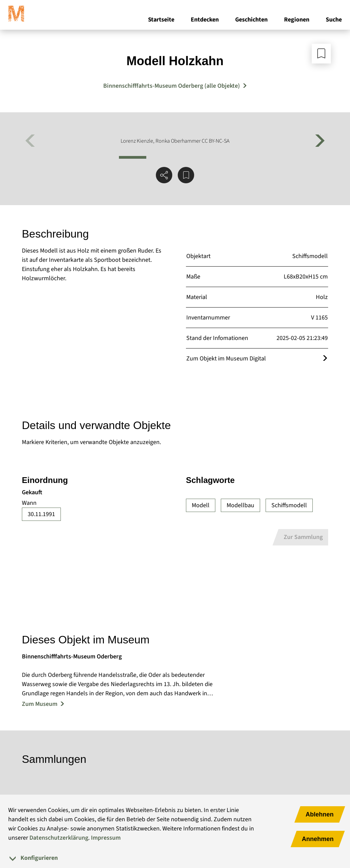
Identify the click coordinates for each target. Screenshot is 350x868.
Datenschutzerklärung (59, 838)
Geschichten (251, 20)
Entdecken (205, 20)
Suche (334, 20)
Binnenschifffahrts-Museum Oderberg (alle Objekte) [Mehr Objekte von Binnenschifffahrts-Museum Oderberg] (172, 86)
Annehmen (318, 839)
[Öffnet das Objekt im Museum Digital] (325, 359)
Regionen (297, 20)
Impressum (106, 838)
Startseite (161, 20)
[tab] (175, 858)
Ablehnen (320, 814)
